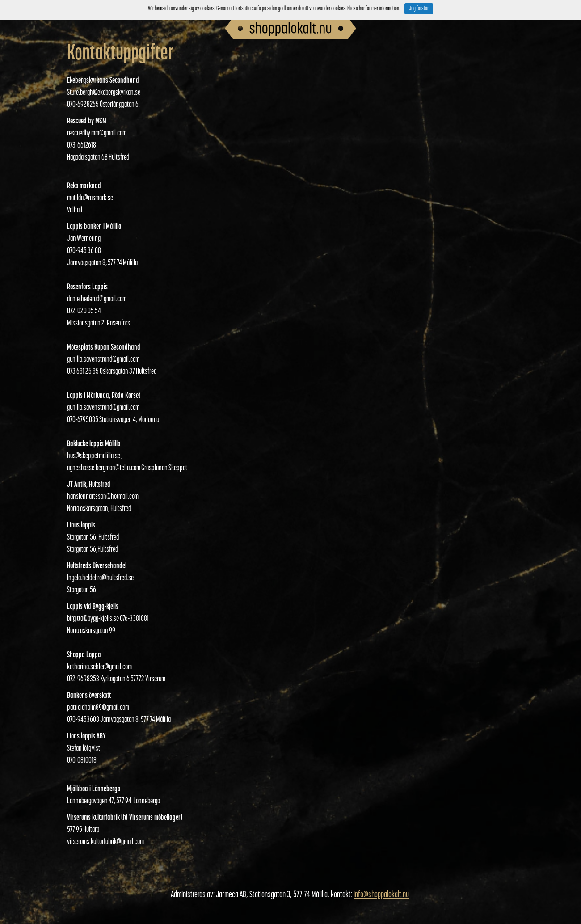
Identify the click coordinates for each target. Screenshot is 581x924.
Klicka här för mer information (373, 9)
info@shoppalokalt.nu (381, 895)
